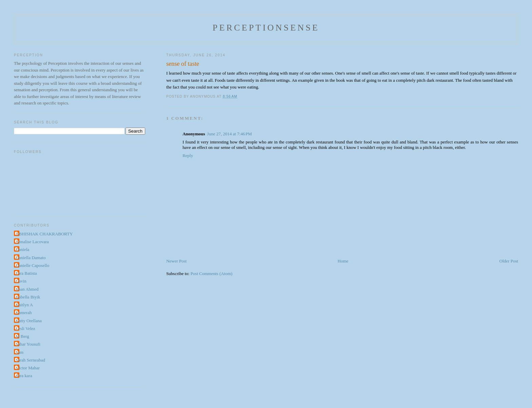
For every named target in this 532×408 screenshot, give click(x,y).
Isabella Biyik (28, 297)
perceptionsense (266, 28)
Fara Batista (26, 273)
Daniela (22, 249)
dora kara (24, 376)
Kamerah (24, 313)
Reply (188, 156)
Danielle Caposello (32, 265)
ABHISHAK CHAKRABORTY (44, 234)
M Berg (22, 336)
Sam (20, 352)
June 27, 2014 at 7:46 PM (229, 134)
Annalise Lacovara (32, 242)
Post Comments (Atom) (211, 274)
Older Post (509, 261)
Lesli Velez (25, 328)
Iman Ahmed (27, 289)
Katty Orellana (29, 321)
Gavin (21, 281)
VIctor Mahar (28, 368)
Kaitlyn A (24, 305)
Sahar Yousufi (28, 344)
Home (343, 261)
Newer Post (176, 261)
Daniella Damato (31, 258)
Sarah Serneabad (30, 360)
